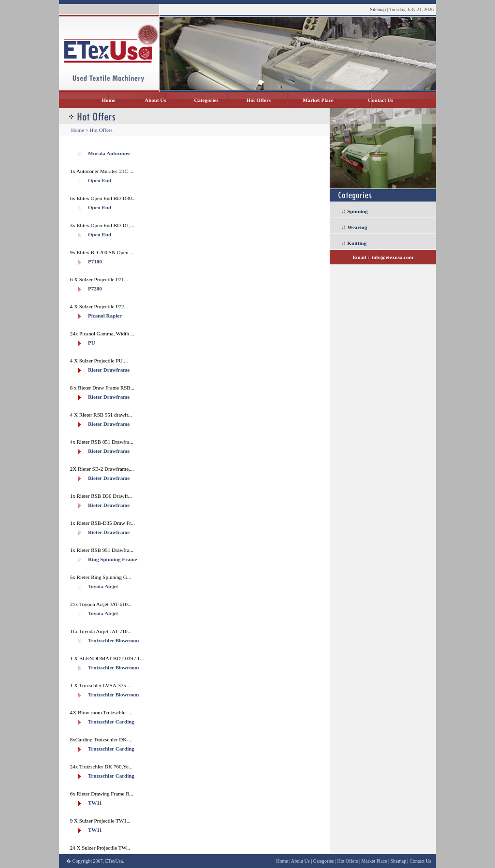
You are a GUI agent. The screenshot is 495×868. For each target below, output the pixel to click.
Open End (100, 180)
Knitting (357, 243)
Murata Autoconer (109, 153)
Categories (206, 100)
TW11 (95, 803)
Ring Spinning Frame (112, 559)
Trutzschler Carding (111, 722)
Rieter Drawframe (109, 370)
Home (108, 100)
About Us (155, 100)
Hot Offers (259, 100)
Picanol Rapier (105, 316)
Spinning (358, 211)
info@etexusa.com (393, 257)
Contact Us (380, 100)
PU (92, 343)
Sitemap (378, 9)
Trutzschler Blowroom (113, 640)
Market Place (318, 100)
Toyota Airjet (103, 586)
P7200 (95, 289)
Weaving (357, 227)
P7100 (95, 261)
